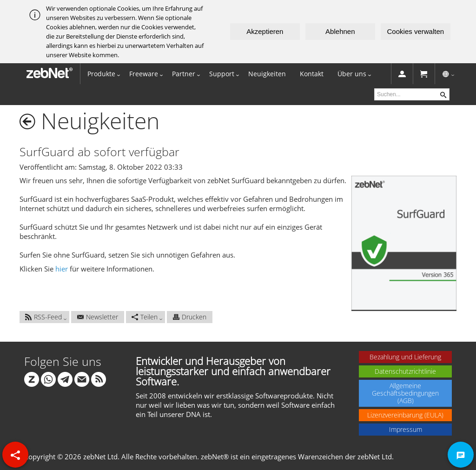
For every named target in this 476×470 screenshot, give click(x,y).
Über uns (352, 74)
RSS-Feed (43, 317)
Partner (184, 74)
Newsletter (98, 317)
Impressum (406, 429)
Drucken (190, 317)
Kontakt (312, 74)
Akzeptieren (265, 31)
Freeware (144, 74)
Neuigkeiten (267, 74)
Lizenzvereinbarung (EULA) (405, 415)
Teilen (145, 317)
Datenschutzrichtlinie (405, 371)
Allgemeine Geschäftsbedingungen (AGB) (405, 393)
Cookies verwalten (416, 31)
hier (62, 269)
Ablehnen (340, 31)
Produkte (101, 74)
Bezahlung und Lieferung (405, 357)
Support (222, 74)
